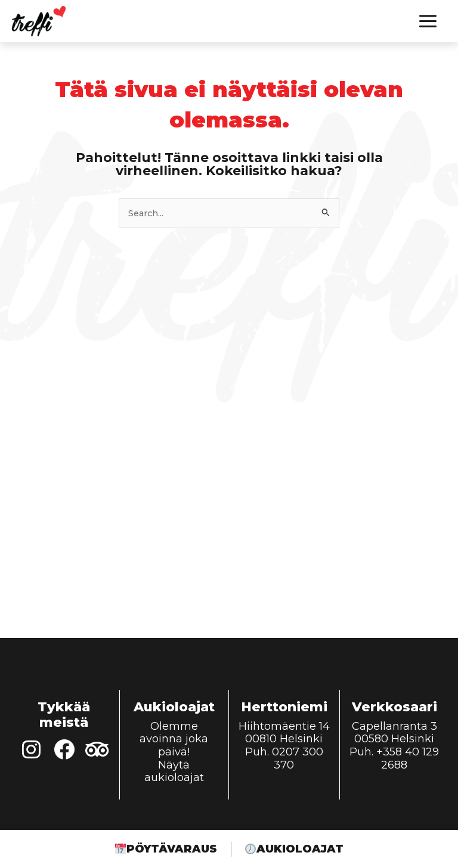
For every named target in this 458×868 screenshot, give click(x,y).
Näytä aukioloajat (174, 771)
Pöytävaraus (164, 850)
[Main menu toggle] (428, 21)
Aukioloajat (296, 850)
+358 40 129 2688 (408, 758)
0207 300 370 (298, 758)
